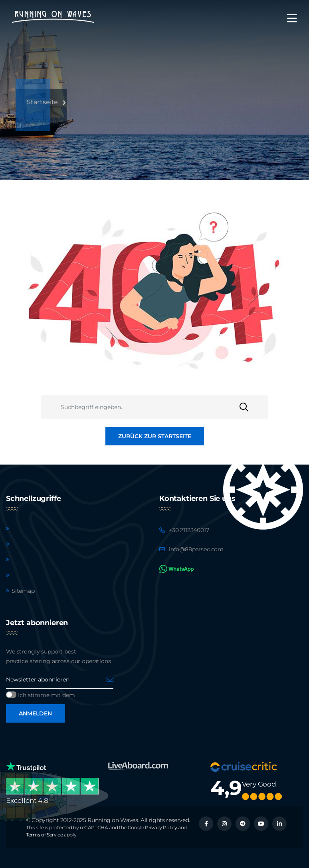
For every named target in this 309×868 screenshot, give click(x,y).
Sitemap (23, 591)
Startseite (42, 102)
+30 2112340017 (189, 530)
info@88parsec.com (196, 549)
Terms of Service (44, 835)
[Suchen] (254, 407)
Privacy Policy (161, 827)
